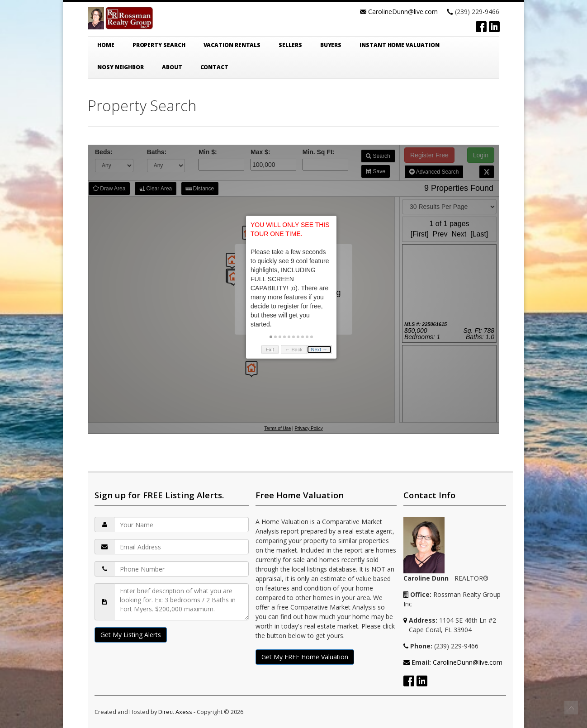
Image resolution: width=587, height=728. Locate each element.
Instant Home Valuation (399, 45)
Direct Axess (175, 712)
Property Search (159, 45)
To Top (571, 708)
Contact (214, 67)
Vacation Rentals (232, 45)
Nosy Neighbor (121, 67)
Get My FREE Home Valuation (305, 657)
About (172, 67)
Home (106, 45)
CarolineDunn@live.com (403, 12)
